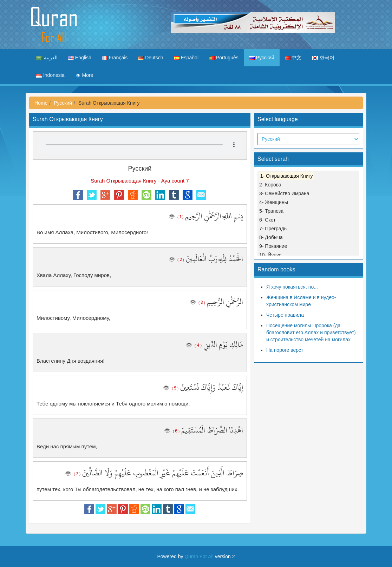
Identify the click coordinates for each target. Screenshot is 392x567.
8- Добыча (271, 237)
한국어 (323, 58)
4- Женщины (274, 202)
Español (186, 58)
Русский (262, 58)
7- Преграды (273, 229)
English (80, 58)
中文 (293, 58)
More (84, 75)
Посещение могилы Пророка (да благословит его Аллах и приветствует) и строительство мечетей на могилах (311, 332)
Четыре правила (285, 315)
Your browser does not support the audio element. (140, 145)
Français (115, 58)
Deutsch (151, 58)
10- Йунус (270, 255)
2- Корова (270, 185)
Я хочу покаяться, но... (292, 287)
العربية (47, 58)
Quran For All (199, 556)
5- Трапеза (271, 211)
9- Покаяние (273, 246)
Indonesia (50, 75)
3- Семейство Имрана (284, 193)
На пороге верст (285, 350)
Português (224, 58)
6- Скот (267, 220)
